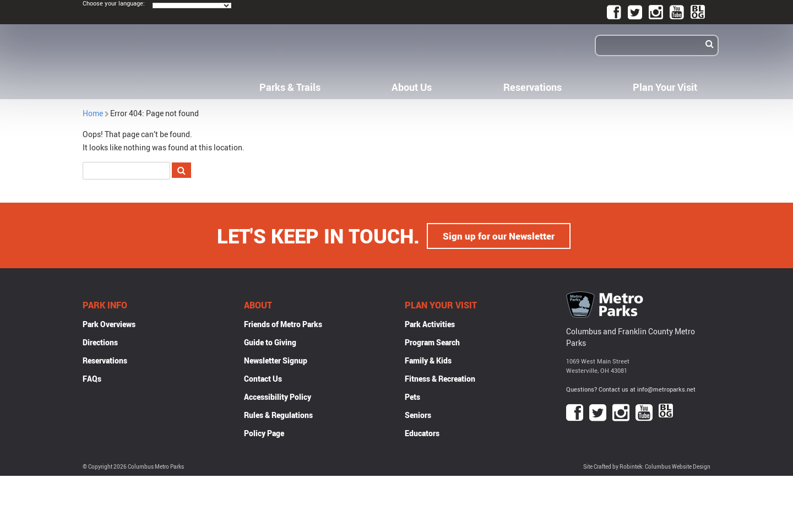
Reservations (533, 87)
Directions (100, 342)
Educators (422, 433)
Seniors (418, 414)
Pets (412, 396)
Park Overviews (109, 324)
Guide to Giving (270, 342)
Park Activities (430, 324)
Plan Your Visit (665, 87)
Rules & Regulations (278, 414)
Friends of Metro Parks (283, 324)
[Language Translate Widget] (192, 6)
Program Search (432, 342)
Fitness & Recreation (440, 378)
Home (93, 113)
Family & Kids (428, 360)
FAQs (92, 378)
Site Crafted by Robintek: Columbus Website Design (647, 466)
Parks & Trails (290, 87)
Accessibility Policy (278, 396)
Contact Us (263, 378)
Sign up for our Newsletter (499, 235)
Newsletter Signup (276, 360)
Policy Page (264, 433)
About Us (412, 87)
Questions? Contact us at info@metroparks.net (631, 389)
